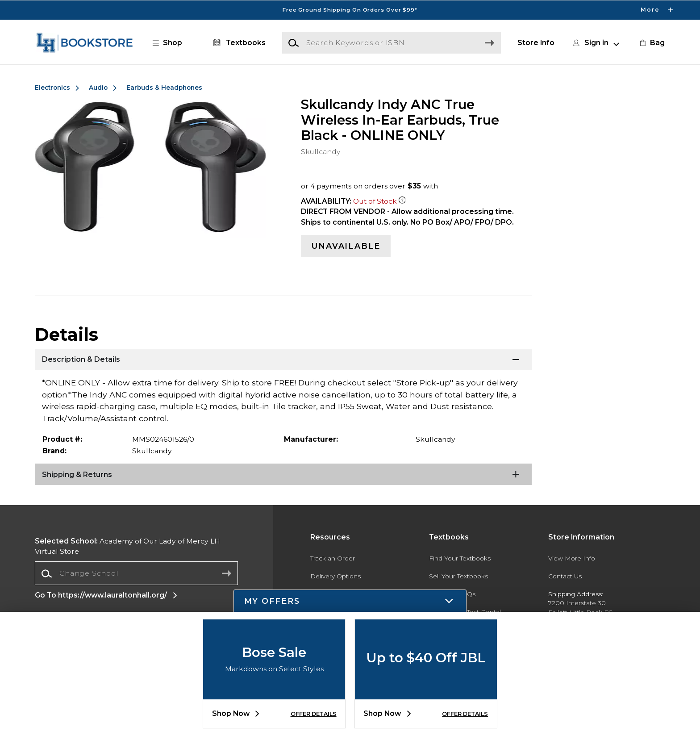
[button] (172, 43)
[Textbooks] (238, 43)
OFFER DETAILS (314, 714)
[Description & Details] (283, 360)
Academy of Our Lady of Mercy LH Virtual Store (127, 546)
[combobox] (136, 574)
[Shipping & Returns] (283, 475)
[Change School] (136, 573)
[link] (651, 43)
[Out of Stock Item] (402, 201)
